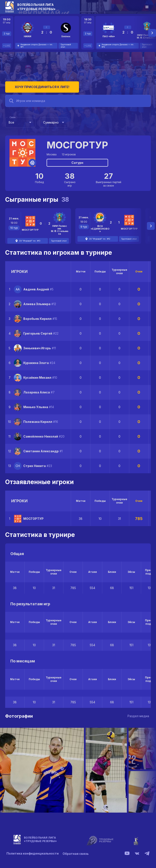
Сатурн (77, 162)
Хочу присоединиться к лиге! (38, 86)
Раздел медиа (138, 715)
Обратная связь (76, 853)
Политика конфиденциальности (33, 853)
